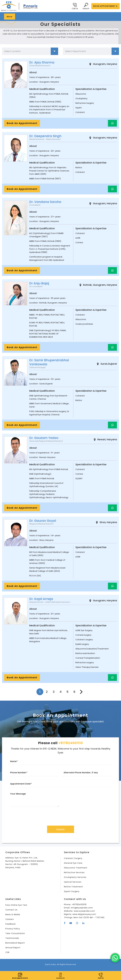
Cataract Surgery (73, 858)
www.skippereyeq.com (84, 914)
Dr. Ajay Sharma (42, 62)
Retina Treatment (73, 887)
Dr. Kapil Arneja (41, 599)
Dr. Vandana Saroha (45, 202)
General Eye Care (73, 863)
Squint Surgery (72, 891)
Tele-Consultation (15, 933)
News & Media (13, 914)
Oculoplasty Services (75, 877)
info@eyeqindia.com (82, 908)
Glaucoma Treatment (76, 868)
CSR (7, 952)
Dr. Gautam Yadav (44, 438)
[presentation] (61, 816)
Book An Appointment (22, 123)
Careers (10, 919)
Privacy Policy (13, 929)
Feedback (11, 924)
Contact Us (11, 910)
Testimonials (12, 938)
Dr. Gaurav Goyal (43, 521)
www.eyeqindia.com (84, 911)
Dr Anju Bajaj (39, 283)
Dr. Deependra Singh (45, 136)
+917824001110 (71, 743)
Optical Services (73, 882)
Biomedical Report (15, 943)
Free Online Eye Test (16, 905)
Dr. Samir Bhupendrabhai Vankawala (49, 362)
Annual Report (13, 948)
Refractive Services (74, 872)
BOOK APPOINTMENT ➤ (105, 6)
